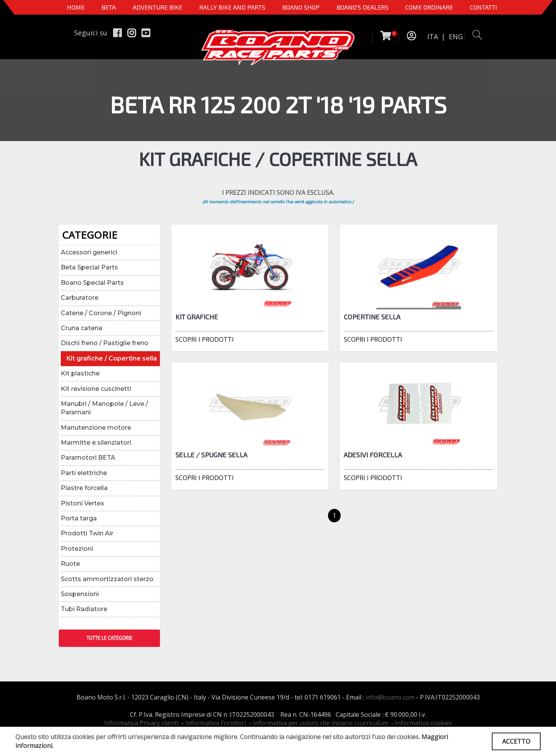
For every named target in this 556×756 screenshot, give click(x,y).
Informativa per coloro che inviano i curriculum (320, 723)
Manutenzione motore (96, 428)
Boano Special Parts (92, 283)
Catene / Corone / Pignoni (101, 313)
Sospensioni (80, 594)
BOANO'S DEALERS (362, 7)
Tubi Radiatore (84, 609)
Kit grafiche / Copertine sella (112, 358)
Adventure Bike (157, 7)
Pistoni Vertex (82, 503)
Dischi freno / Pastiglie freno (105, 343)
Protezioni (77, 549)
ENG (456, 37)
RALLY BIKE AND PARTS (232, 7)
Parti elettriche (84, 473)
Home (76, 7)
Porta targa (79, 518)
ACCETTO (516, 741)
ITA (433, 37)
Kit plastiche (80, 373)
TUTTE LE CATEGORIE (109, 638)
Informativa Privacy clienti (141, 723)
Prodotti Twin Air (87, 533)
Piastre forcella (84, 488)
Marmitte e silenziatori (96, 443)
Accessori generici (89, 252)
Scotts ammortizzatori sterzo (107, 579)
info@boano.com (390, 697)
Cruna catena (82, 328)
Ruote (70, 564)
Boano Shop (301, 7)
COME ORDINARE (429, 7)
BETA (109, 7)
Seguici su (91, 33)
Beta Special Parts (89, 267)
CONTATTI (484, 7)
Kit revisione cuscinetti (96, 389)
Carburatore (80, 298)
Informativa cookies (424, 723)
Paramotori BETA (88, 458)
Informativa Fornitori (216, 723)
